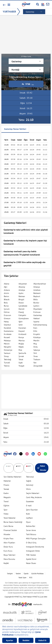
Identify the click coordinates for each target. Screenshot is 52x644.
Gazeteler (30, 501)
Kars (35, 328)
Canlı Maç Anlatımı (34, 497)
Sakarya (37, 350)
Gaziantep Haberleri (15, 223)
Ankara (7, 290)
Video (6, 514)
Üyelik (26, 574)
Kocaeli (7, 337)
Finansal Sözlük (10, 530)
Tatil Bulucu (31, 534)
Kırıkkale (8, 334)
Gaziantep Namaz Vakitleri (15, 129)
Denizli (21, 309)
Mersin (7, 344)
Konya (21, 337)
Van (35, 363)
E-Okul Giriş (31, 543)
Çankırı (36, 306)
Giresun (7, 318)
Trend (6, 501)
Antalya (22, 290)
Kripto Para (8, 538)
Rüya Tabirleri (9, 555)
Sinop (6, 356)
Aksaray (22, 287)
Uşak (21, 363)
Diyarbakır (38, 309)
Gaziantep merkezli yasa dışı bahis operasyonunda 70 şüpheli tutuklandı (22, 253)
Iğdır (21, 322)
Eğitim (6, 506)
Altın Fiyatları (9, 543)
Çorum (7, 309)
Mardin (36, 341)
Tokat (21, 359)
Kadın (6, 493)
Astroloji (30, 485)
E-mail (29, 506)
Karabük (7, 328)
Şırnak (21, 356)
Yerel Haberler (10, 518)
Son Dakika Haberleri (12, 477)
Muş (35, 344)
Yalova (7, 366)
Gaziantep (38, 315)
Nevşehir (8, 347)
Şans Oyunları (32, 510)
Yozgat (21, 366)
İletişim (10, 574)
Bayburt (37, 296)
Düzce (21, 303)
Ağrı (6, 287)
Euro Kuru (8, 551)
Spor (6, 510)
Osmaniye (8, 350)
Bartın (6, 296)
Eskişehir (22, 315)
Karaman (22, 328)
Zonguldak (38, 366)
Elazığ (21, 312)
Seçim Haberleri (33, 493)
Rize (20, 350)
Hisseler (7, 534)
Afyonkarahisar (40, 284)
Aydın (21, 293)
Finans (6, 485)
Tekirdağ (7, 359)
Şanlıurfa (22, 353)
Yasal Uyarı (22, 578)
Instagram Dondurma (35, 547)
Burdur (36, 303)
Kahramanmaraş (40, 325)
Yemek (6, 489)
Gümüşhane (24, 318)
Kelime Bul (31, 526)
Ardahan (37, 290)
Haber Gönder (42, 468)
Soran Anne (31, 530)
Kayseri (22, 331)
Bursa (6, 306)
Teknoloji (30, 477)
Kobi (28, 514)
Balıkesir (37, 293)
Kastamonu (9, 331)
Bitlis (36, 299)
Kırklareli (22, 334)
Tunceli (7, 363)
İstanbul (7, 325)
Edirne (7, 312)
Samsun (7, 353)
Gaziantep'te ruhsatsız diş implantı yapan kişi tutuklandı (25, 242)
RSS (31, 578)
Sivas (36, 356)
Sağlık (29, 481)
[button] (9, 5)
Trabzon (37, 359)
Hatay (6, 322)
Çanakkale (23, 306)
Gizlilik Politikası (37, 574)
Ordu (36, 347)
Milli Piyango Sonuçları (36, 538)
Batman (22, 296)
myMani (29, 518)
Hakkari (37, 318)
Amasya (37, 287)
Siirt (35, 353)
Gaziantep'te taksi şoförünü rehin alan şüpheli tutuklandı (26, 231)
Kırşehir (37, 334)
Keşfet (6, 563)
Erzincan (37, 312)
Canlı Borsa (8, 526)
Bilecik (7, 299)
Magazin (7, 497)
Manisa (22, 341)
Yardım (18, 574)
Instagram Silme (33, 551)
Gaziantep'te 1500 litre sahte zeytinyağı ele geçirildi (24, 264)
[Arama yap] (38, 4)
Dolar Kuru (8, 547)
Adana (7, 284)
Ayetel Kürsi (31, 559)
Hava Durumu (9, 559)
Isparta (36, 322)
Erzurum (7, 315)
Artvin (6, 293)
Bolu (6, 303)
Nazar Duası (31, 563)
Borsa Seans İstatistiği (13, 522)
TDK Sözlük (31, 555)
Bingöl (21, 299)
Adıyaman (23, 284)
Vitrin (28, 489)
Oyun (28, 522)
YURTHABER (9, 12)
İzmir (21, 325)
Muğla (21, 344)
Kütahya (37, 337)
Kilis (35, 331)
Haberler (7, 481)
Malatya (7, 341)
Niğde (21, 347)
